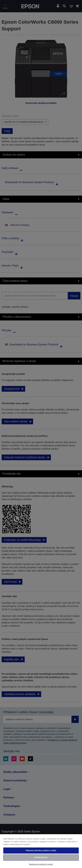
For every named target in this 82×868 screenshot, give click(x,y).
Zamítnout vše (41, 857)
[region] (41, 851)
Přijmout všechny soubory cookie (41, 850)
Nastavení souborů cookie (41, 864)
